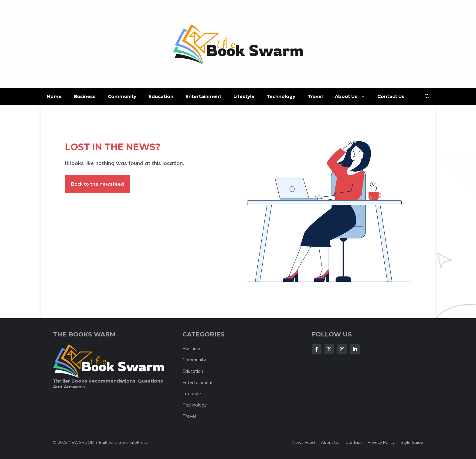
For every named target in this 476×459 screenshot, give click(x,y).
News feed (304, 442)
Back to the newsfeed (97, 184)
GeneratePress (133, 442)
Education (161, 96)
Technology (281, 96)
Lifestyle (244, 96)
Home (54, 96)
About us (330, 442)
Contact (354, 442)
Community (122, 96)
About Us (353, 96)
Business (85, 96)
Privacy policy (381, 442)
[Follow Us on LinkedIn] (355, 349)
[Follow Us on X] (329, 349)
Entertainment (203, 96)
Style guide (412, 442)
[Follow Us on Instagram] (342, 349)
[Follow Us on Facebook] (317, 349)
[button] (427, 96)
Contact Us (391, 96)
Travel (315, 96)
